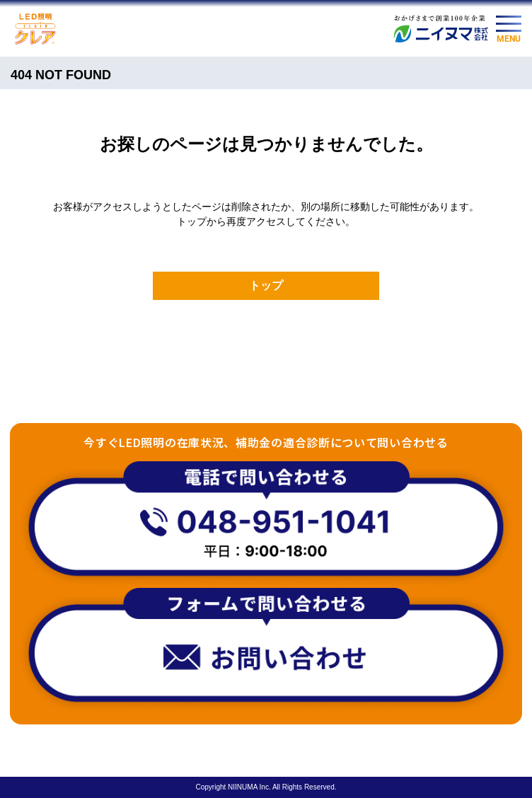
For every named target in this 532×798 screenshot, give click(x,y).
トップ (266, 285)
